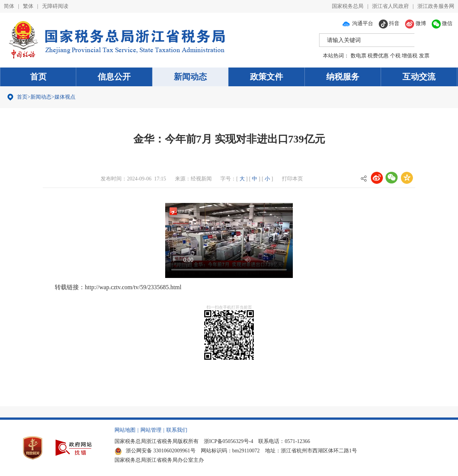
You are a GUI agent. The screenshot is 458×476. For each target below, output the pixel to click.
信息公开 (114, 77)
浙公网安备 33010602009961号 (155, 451)
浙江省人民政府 (390, 6)
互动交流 (419, 77)
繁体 (28, 6)
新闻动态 (190, 77)
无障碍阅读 (55, 6)
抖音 (389, 23)
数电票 (359, 56)
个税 (395, 56)
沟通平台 (357, 23)
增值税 (410, 56)
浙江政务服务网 (436, 6)
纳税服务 (343, 77)
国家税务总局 (348, 6)
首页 (38, 77)
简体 (9, 6)
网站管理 (151, 430)
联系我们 (177, 430)
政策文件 (267, 77)
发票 (424, 56)
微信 (442, 23)
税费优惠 (378, 56)
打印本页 (292, 179)
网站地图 (125, 430)
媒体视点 (65, 97)
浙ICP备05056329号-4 (228, 441)
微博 (416, 23)
